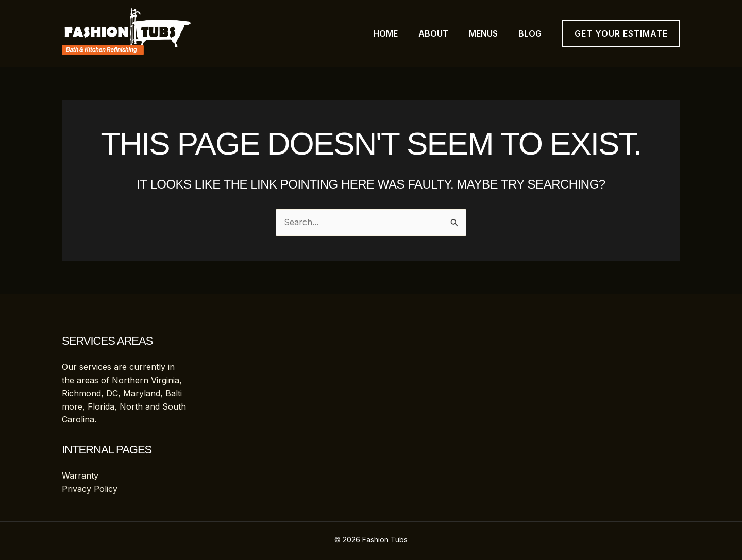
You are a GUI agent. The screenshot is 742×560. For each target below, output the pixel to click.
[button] (621, 33)
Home (385, 33)
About (433, 33)
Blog (530, 33)
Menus (483, 33)
